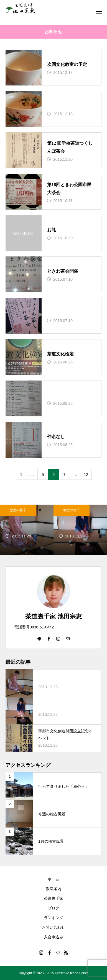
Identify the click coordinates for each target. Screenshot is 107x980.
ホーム (53, 879)
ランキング (53, 918)
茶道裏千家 (53, 898)
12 (86, 475)
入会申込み (53, 937)
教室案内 (53, 889)
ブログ (53, 908)
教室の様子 (18, 510)
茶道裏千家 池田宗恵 (53, 616)
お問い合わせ (53, 927)
